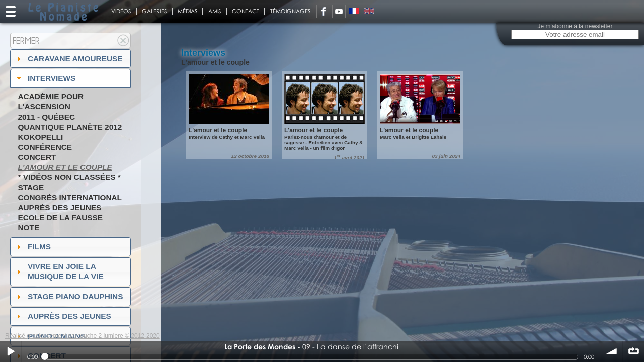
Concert (37, 157)
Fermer (26, 40)
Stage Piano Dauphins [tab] (69, 296)
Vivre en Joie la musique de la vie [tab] (59, 271)
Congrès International (70, 197)
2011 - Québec (46, 117)
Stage (31, 187)
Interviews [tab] (45, 78)
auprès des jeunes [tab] (63, 316)
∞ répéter (633, 351)
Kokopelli (40, 137)
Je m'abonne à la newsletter (575, 26)
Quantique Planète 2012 (70, 127)
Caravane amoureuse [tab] (69, 59)
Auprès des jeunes (59, 207)
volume (612, 351)
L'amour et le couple (65, 167)
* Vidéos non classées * (69, 177)
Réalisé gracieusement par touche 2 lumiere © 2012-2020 (83, 336)
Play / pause (11, 351)
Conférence (45, 147)
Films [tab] (33, 247)
